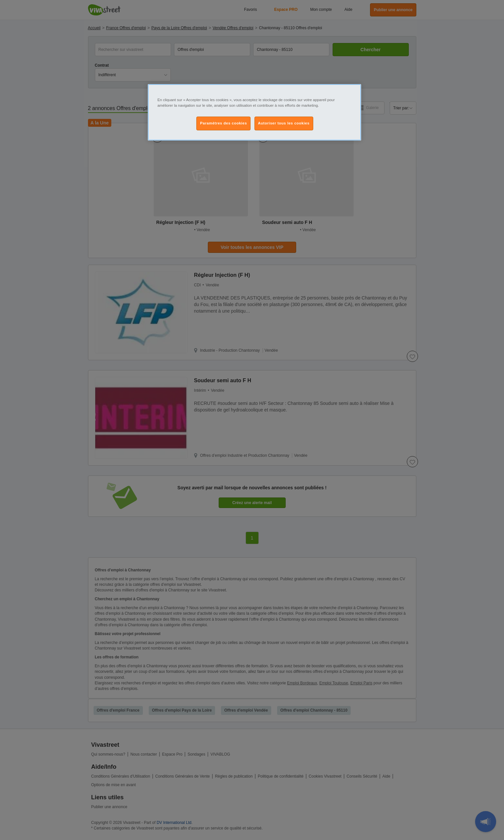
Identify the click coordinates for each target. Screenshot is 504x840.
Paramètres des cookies (223, 123)
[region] (254, 112)
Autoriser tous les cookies (284, 123)
